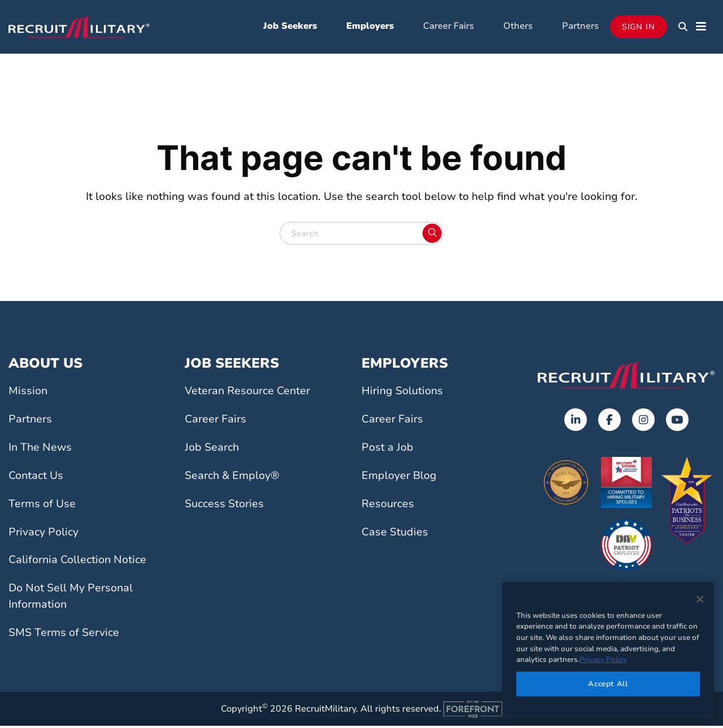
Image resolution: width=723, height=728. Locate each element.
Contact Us (36, 478)
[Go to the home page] (626, 377)
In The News (40, 450)
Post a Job (387, 450)
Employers (370, 27)
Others (518, 27)
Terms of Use (42, 506)
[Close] (700, 599)
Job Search (212, 450)
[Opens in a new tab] (576, 422)
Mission (28, 394)
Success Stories (224, 506)
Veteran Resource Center (247, 394)
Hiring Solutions (402, 394)
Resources (388, 506)
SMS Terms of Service (64, 635)
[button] (683, 28)
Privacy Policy (43, 534)
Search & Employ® (232, 478)
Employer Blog (399, 478)
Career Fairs (448, 27)
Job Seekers (290, 27)
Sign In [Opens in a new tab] (639, 28)
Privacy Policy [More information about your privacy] (603, 660)
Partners (580, 27)
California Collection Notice (77, 563)
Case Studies (395, 534)
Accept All (608, 684)
